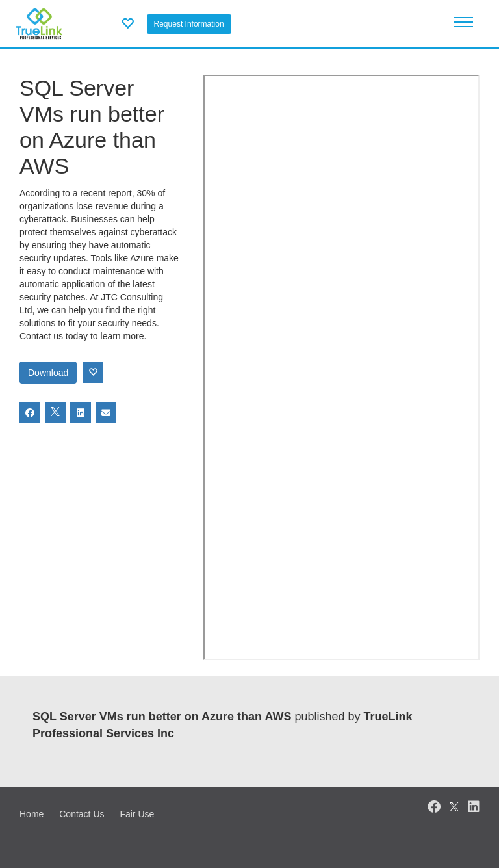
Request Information (189, 24)
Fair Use (137, 814)
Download (48, 373)
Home (32, 814)
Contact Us (82, 814)
